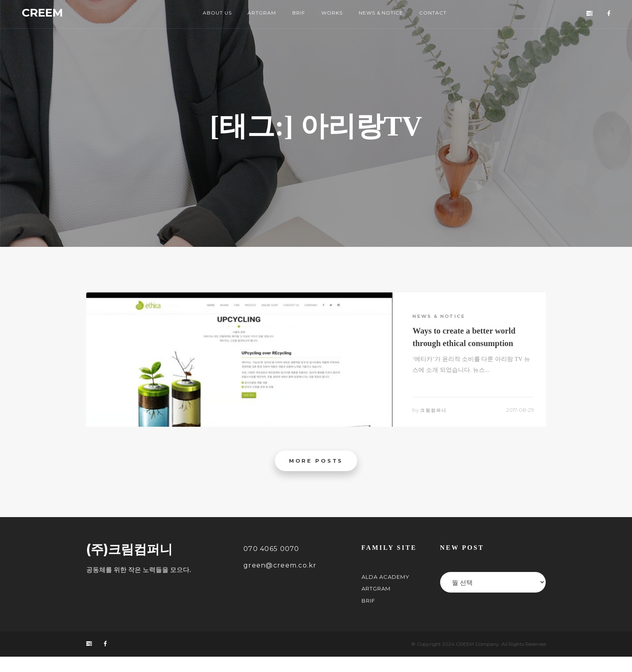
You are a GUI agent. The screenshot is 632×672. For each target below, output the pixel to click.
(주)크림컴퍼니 (129, 564)
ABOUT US (210, 14)
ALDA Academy (386, 592)
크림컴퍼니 (437, 420)
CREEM (53, 14)
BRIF (296, 14)
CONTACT (441, 14)
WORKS (332, 14)
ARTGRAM (258, 14)
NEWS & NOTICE (385, 14)
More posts (316, 475)
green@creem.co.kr (280, 581)
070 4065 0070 (271, 564)
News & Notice (442, 318)
